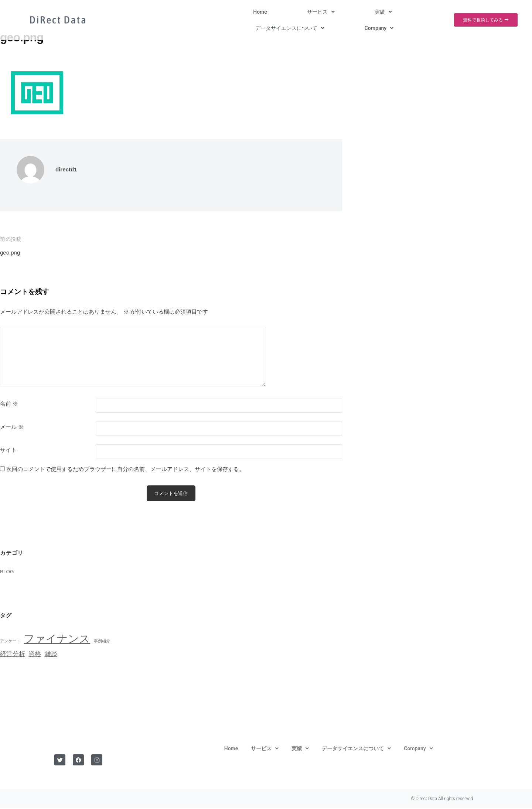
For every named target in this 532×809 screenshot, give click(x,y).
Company (418, 12)
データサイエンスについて (354, 12)
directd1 (68, 169)
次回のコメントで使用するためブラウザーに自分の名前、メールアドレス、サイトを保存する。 (125, 469)
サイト (8, 450)
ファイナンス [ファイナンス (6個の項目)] (57, 640)
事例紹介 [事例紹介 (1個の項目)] (102, 642)
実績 (296, 12)
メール (12, 427)
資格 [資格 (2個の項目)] (35, 655)
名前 (9, 404)
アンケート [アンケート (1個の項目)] (10, 642)
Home (224, 12)
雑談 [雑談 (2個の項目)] (51, 655)
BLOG (8, 573)
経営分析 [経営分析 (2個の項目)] (13, 655)
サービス (259, 12)
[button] (259, 12)
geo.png (11, 252)
